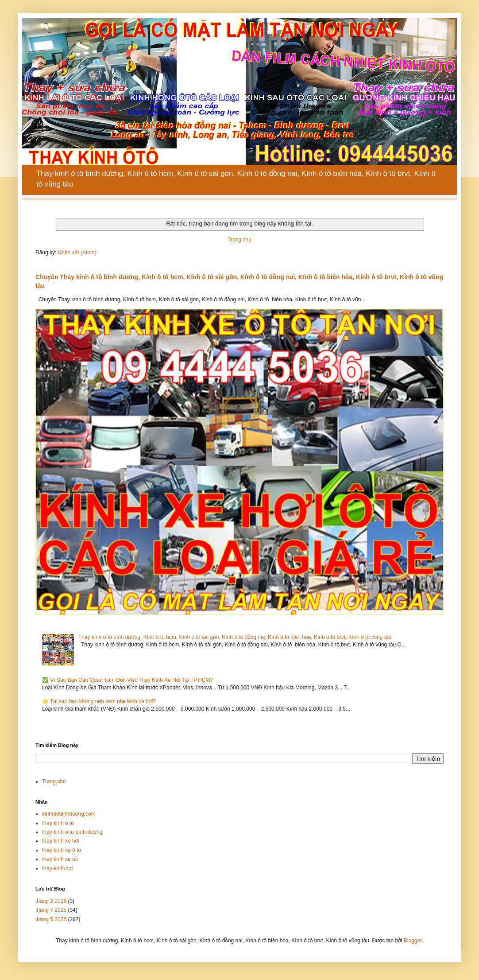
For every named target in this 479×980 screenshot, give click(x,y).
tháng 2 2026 (51, 901)
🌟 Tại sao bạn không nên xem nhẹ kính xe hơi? (99, 701)
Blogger (413, 941)
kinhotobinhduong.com (69, 814)
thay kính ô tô (58, 823)
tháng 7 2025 (51, 910)
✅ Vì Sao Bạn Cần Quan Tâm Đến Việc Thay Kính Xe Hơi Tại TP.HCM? (127, 680)
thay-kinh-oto (57, 868)
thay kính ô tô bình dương (72, 832)
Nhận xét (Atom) (77, 253)
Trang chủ (239, 240)
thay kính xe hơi (61, 841)
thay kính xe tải (60, 859)
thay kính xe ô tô (62, 850)
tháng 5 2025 (51, 919)
